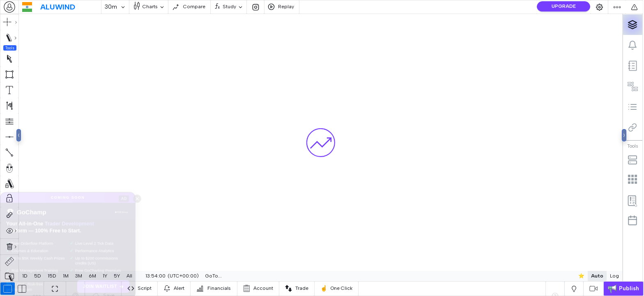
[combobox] (9, 7)
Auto (597, 276)
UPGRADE (564, 6)
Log (614, 276)
